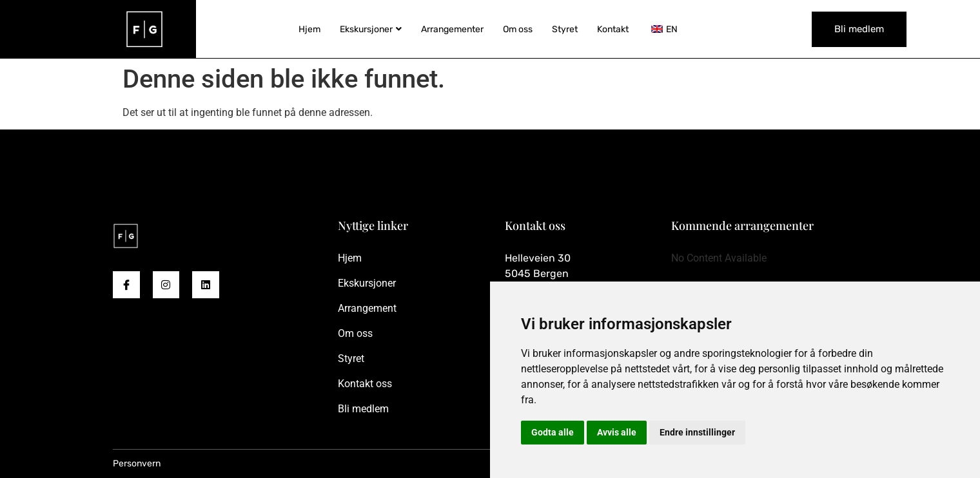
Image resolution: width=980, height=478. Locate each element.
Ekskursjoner (371, 29)
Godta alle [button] (553, 432)
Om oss (518, 29)
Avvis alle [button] (617, 432)
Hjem (309, 29)
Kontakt (613, 29)
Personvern (137, 464)
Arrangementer (452, 29)
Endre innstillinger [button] (697, 432)
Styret (565, 29)
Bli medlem (859, 29)
